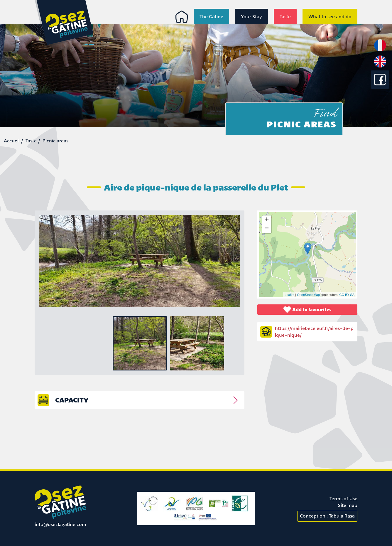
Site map (348, 505)
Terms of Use (343, 498)
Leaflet (289, 295)
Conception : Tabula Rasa (327, 516)
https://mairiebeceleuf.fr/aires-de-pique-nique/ (314, 332)
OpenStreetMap (308, 295)
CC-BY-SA (347, 295)
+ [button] (267, 220)
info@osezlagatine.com (60, 524)
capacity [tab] (72, 400)
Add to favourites (307, 310)
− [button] (267, 229)
